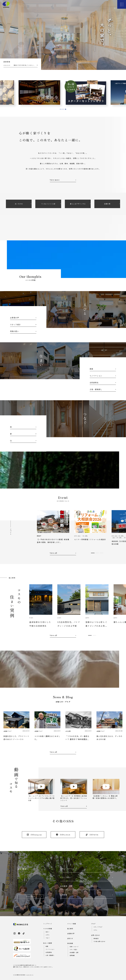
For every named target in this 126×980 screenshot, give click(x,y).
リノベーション (50, 949)
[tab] (60, 109)
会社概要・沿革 (74, 952)
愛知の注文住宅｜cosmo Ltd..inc (25, 975)
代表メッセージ (74, 947)
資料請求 (96, 938)
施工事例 (70, 929)
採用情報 (72, 955)
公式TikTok (92, 835)
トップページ (48, 924)
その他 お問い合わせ (99, 941)
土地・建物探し (50, 955)
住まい (48, 932)
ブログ (93, 924)
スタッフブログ (98, 927)
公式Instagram (34, 835)
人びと (48, 935)
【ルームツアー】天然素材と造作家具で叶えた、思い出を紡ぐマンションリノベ (74, 798)
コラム (95, 930)
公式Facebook (63, 835)
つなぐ (48, 938)
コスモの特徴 (48, 929)
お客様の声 (71, 933)
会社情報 (70, 943)
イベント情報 (72, 924)
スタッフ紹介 (73, 949)
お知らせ (70, 938)
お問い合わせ (95, 935)
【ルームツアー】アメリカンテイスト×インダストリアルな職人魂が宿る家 (41, 798)
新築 (47, 946)
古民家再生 (49, 952)
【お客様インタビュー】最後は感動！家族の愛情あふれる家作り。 (105, 797)
